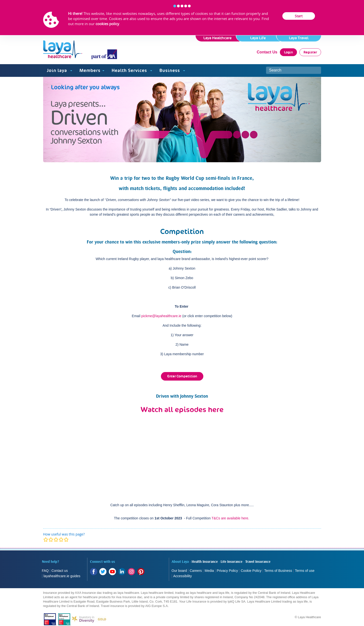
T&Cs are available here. (230, 518)
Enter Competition (182, 376)
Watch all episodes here (182, 409)
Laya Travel (299, 38)
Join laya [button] (59, 70)
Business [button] (172, 70)
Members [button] (92, 70)
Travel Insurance (258, 562)
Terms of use (305, 571)
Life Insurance (231, 562)
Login (288, 52)
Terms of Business (278, 571)
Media (209, 571)
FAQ (45, 571)
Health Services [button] (132, 70)
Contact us (60, 571)
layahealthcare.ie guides (62, 576)
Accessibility (183, 576)
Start (299, 16)
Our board (179, 571)
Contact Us (267, 52)
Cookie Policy (251, 571)
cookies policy (107, 24)
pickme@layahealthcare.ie (161, 316)
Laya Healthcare (217, 38)
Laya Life (258, 38)
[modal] (56, 540)
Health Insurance (205, 562)
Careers (196, 571)
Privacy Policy (227, 571)
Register (310, 52)
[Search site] (294, 70)
